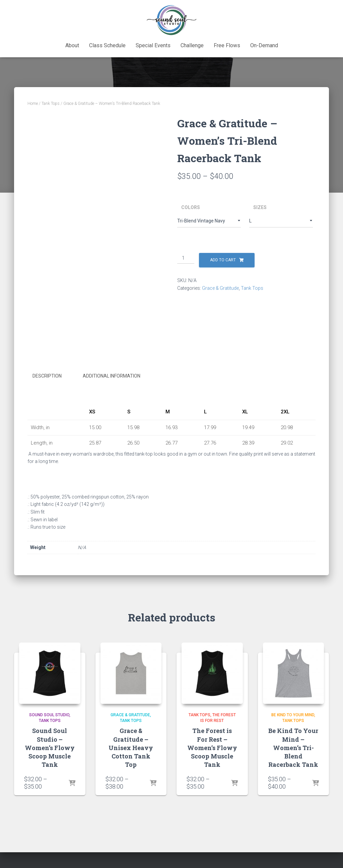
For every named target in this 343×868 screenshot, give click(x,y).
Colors (191, 207)
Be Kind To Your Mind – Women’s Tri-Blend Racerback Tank (293, 748)
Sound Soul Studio (49, 715)
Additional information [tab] (112, 376)
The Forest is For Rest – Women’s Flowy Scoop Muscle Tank (212, 748)
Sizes (260, 207)
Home (33, 104)
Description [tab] (47, 376)
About (72, 45)
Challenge (192, 45)
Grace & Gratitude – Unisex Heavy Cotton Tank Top (131, 748)
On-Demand (264, 45)
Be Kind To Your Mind (293, 715)
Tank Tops (51, 104)
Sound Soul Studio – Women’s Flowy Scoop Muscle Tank (50, 748)
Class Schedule (107, 45)
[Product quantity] (186, 258)
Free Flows (227, 45)
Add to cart (223, 260)
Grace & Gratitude (220, 288)
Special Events (153, 45)
